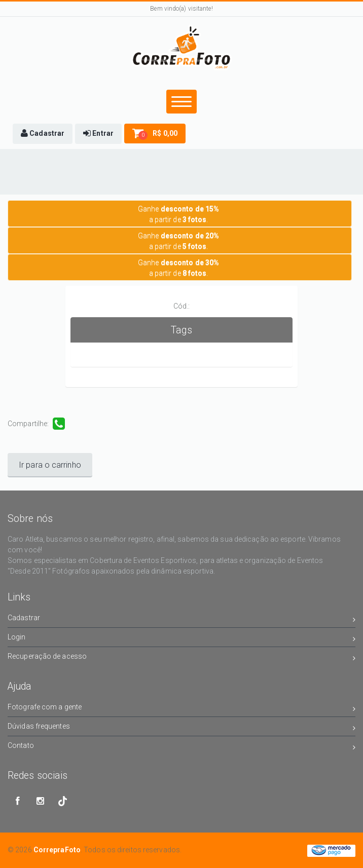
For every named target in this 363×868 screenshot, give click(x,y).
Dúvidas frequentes (181, 728)
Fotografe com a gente (181, 709)
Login (181, 639)
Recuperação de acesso (181, 658)
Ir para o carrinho (50, 465)
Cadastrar (181, 619)
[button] (43, 134)
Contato (181, 747)
